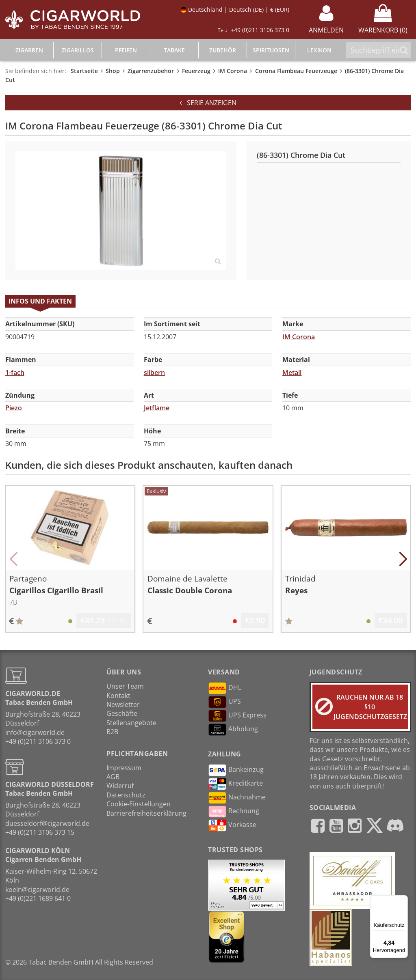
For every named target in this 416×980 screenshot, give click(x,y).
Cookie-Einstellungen (139, 804)
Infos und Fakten (40, 301)
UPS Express (237, 716)
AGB (113, 777)
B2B (112, 732)
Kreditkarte (235, 784)
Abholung (233, 730)
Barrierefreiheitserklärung (146, 813)
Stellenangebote (131, 723)
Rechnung (234, 812)
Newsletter (123, 704)
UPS (224, 702)
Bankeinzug (236, 770)
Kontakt (118, 696)
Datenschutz (126, 795)
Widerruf (120, 786)
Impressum (124, 768)
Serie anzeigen (208, 103)
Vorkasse (232, 825)
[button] (14, 559)
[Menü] (403, 900)
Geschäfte (122, 713)
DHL (225, 688)
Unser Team (125, 686)
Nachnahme (237, 798)
